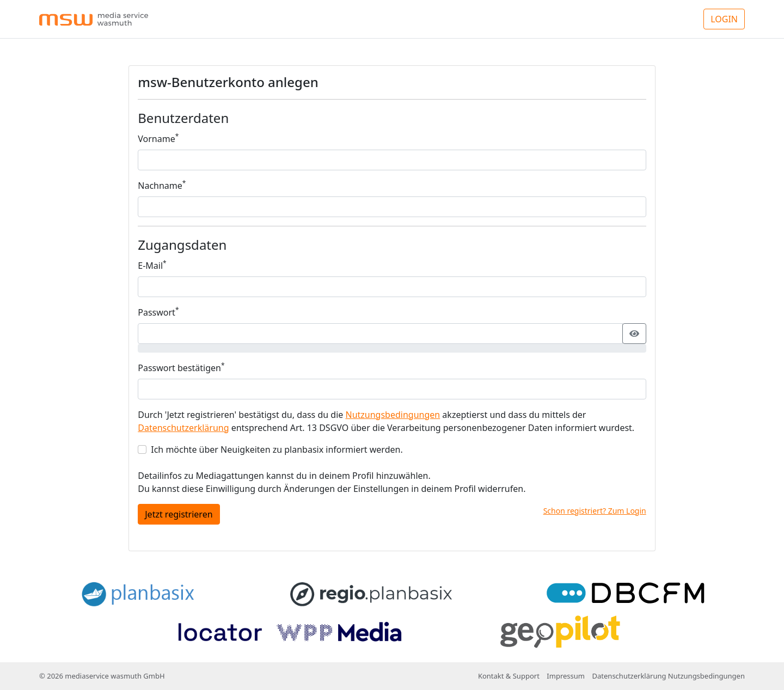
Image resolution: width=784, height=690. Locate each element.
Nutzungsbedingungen (393, 415)
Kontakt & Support (509, 676)
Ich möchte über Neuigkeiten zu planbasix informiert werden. (277, 449)
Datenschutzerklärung (183, 428)
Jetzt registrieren (179, 514)
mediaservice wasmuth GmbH (115, 676)
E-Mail (152, 265)
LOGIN (724, 19)
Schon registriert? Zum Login (595, 511)
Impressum (566, 676)
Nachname (162, 185)
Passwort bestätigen (181, 368)
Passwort (158, 312)
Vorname (158, 138)
